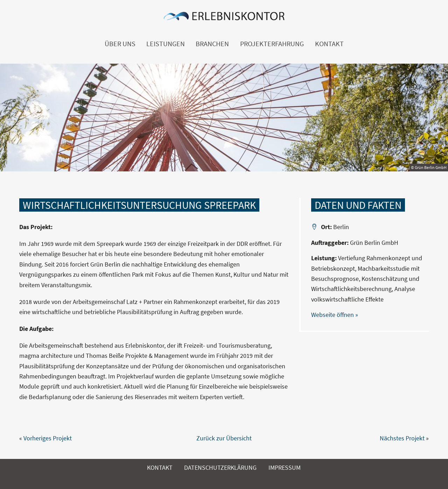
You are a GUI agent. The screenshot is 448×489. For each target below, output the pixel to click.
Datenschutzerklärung (220, 467)
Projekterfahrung (272, 44)
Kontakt (329, 44)
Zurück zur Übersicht (224, 438)
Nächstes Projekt (402, 438)
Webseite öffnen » (335, 315)
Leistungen (166, 44)
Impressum (285, 467)
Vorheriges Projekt (48, 438)
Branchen (212, 44)
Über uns (120, 44)
